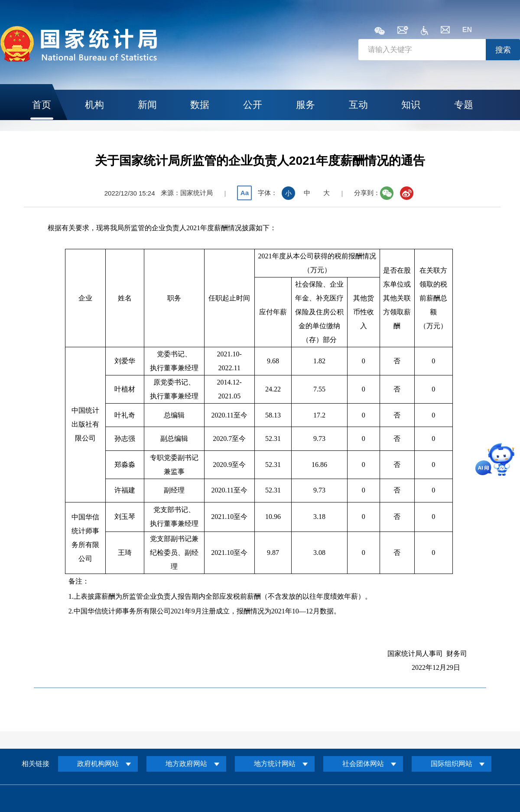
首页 (42, 105)
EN (467, 30)
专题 (464, 105)
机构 (94, 105)
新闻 (147, 105)
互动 (358, 105)
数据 (200, 105)
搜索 (503, 50)
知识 (411, 105)
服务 (305, 105)
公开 (253, 105)
